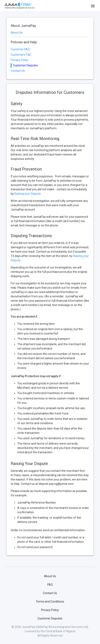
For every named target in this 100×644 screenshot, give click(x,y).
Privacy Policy (20, 60)
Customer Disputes (50, 618)
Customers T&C (21, 55)
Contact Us (18, 71)
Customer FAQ (20, 49)
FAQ (50, 585)
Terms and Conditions (50, 602)
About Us (17, 33)
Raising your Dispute (28, 194)
